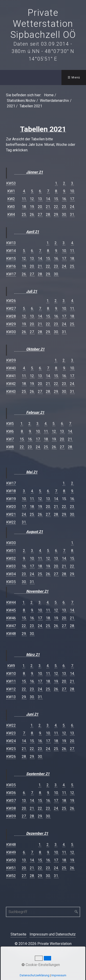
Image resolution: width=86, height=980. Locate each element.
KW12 (11, 689)
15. (56, 199)
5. (32, 191)
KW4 (11, 215)
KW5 (10, 424)
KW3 (11, 207)
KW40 (11, 368)
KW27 (11, 309)
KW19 (11, 499)
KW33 (11, 566)
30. (64, 215)
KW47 (11, 626)
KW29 (11, 324)
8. (56, 191)
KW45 (11, 610)
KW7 (10, 439)
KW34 (11, 574)
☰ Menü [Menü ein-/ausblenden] (74, 77)
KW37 (11, 801)
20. (40, 207)
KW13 (11, 243)
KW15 (11, 259)
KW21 (11, 514)
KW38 (11, 808)
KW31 (11, 551)
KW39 (11, 360)
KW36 (11, 793)
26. (32, 215)
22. (56, 207)
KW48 (11, 634)
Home (49, 95)
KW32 (11, 558)
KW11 (11, 681)
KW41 (11, 376)
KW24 (11, 741)
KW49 (11, 852)
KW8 (10, 447)
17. (72, 199)
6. (40, 191)
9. (64, 191)
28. (48, 215)
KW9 (11, 666)
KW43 (11, 392)
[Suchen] (76, 912)
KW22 (11, 522)
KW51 (11, 868)
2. (64, 183)
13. (40, 199)
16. (64, 199)
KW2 (11, 199)
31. (72, 215)
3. (72, 183)
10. (72, 191)
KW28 (11, 316)
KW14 (11, 251)
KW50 (11, 860)
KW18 (11, 491)
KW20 (11, 507)
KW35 (11, 582)
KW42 (11, 384)
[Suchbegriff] (43, 912)
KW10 (11, 674)
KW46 (11, 618)
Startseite (18, 934)
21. (48, 207)
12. (32, 199)
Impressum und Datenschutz (53, 934)
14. (48, 199)
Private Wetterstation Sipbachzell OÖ (43, 24)
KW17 (11, 274)
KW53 (11, 183)
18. (24, 207)
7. (48, 191)
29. (56, 215)
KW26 (11, 301)
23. (64, 207)
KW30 (11, 332)
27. (40, 215)
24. (72, 207)
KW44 (11, 602)
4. (24, 191)
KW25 (11, 749)
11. (24, 199)
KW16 (11, 266)
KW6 (10, 431)
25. (24, 215)
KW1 (11, 191)
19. (32, 207)
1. (56, 183)
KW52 (11, 876)
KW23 (11, 733)
